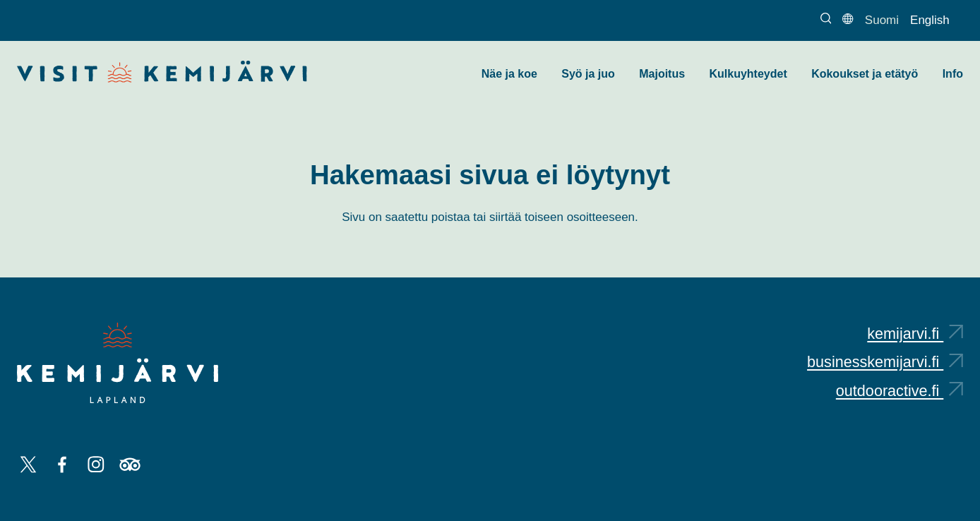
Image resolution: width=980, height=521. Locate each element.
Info (953, 74)
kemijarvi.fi (915, 334)
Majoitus (662, 74)
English (930, 20)
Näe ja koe (509, 74)
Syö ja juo (588, 74)
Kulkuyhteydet (748, 74)
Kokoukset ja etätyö (865, 74)
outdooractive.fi (900, 391)
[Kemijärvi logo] (118, 363)
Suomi (882, 20)
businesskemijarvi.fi (885, 362)
